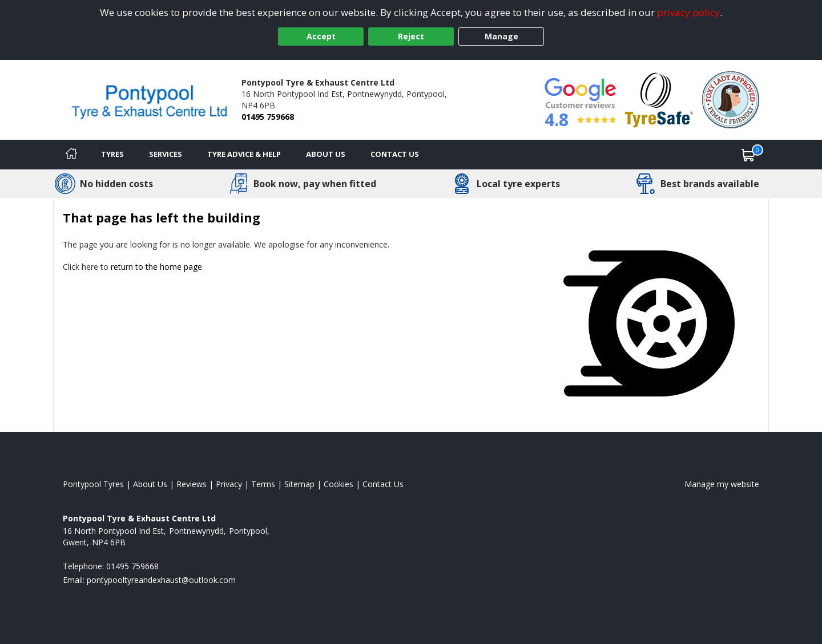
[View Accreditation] (659, 99)
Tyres (112, 154)
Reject (411, 36)
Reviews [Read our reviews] (192, 484)
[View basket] (748, 155)
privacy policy (688, 12)
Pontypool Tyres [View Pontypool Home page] (93, 484)
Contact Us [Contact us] (395, 154)
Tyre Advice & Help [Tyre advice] (244, 154)
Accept (321, 36)
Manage (501, 36)
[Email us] (161, 580)
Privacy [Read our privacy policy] (229, 484)
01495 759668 (268, 117)
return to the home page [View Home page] (156, 267)
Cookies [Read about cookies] (339, 484)
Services (166, 154)
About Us (326, 154)
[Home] (71, 155)
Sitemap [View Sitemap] (299, 484)
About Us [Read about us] (150, 484)
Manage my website (722, 484)
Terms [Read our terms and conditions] (263, 484)
